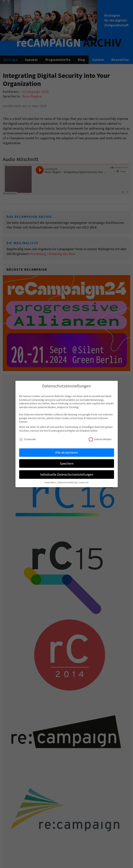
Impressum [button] (84, 482)
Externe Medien (100, 439)
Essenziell (27, 439)
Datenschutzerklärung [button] (68, 482)
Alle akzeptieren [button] (66, 452)
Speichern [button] (67, 463)
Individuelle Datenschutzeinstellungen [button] (67, 475)
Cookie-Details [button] (51, 482)
